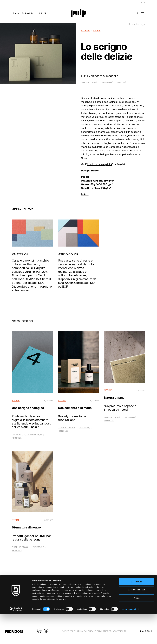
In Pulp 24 (78, 585)
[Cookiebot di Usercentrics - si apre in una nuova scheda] (16, 639)
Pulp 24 (85, 31)
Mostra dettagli (129, 639)
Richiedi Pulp (29, 13)
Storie (97, 31)
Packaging (108, 82)
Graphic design (90, 82)
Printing (121, 82)
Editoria (17, 435)
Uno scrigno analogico (28, 408)
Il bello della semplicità (100, 164)
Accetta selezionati (136, 620)
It (143, 3)
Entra (16, 13)
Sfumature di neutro (26, 528)
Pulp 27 (42, 13)
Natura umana (114, 398)
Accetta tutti (137, 612)
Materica (21, 254)
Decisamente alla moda (75, 408)
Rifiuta (137, 628)
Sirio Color (69, 254)
